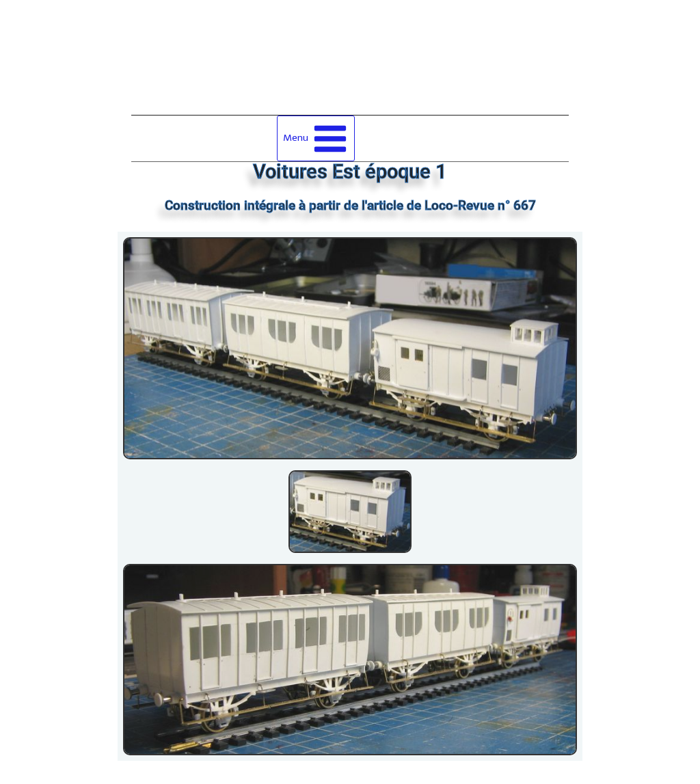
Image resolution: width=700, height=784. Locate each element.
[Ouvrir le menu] (316, 138)
